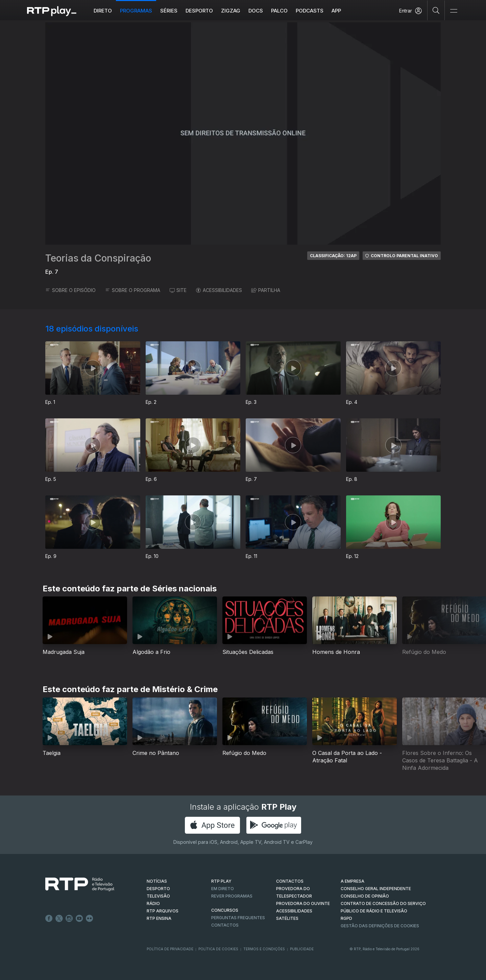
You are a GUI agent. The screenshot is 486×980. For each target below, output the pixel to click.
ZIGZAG (231, 11)
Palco (279, 11)
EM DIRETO (223, 889)
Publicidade (302, 949)
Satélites (287, 918)
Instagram (69, 918)
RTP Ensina (159, 918)
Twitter (59, 918)
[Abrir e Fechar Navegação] (454, 11)
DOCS (256, 11)
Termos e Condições (264, 949)
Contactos (225, 925)
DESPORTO (158, 889)
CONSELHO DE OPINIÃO (365, 896)
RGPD (346, 918)
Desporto (199, 11)
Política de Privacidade (170, 949)
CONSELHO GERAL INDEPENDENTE (376, 889)
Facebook (49, 918)
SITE (178, 290)
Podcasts (310, 11)
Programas (136, 11)
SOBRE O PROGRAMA (133, 290)
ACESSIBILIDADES (219, 290)
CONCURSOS (225, 910)
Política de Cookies (218, 949)
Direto (103, 11)
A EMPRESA (353, 881)
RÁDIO (153, 903)
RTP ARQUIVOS (163, 911)
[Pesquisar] (436, 10)
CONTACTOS (290, 881)
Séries (169, 11)
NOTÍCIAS (157, 881)
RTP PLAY (221, 881)
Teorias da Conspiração (98, 258)
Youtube (79, 918)
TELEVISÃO (158, 896)
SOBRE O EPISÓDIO (70, 290)
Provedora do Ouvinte (303, 903)
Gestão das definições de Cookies (380, 926)
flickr (90, 918)
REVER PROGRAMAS (232, 896)
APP (336, 11)
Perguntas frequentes (238, 918)
